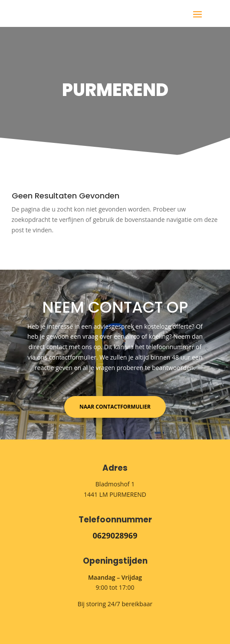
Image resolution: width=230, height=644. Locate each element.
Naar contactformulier (115, 407)
